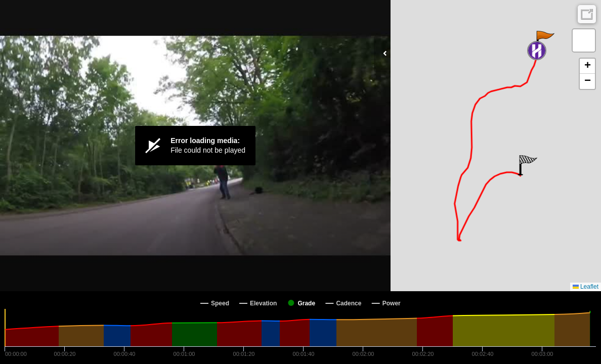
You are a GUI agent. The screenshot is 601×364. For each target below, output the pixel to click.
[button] (545, 41)
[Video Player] (195, 146)
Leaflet (586, 287)
